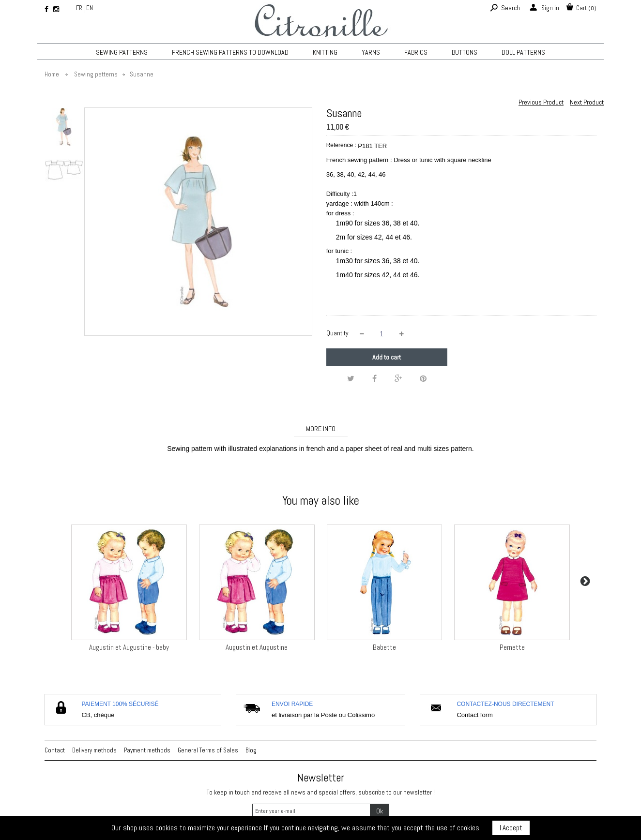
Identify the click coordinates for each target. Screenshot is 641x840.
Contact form (474, 715)
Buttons (465, 52)
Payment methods (147, 750)
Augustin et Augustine (257, 647)
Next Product (587, 102)
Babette (384, 647)
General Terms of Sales (208, 750)
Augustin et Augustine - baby (129, 647)
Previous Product (541, 102)
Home (52, 74)
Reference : (341, 145)
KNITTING (325, 52)
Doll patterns (523, 52)
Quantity (337, 333)
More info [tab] (321, 429)
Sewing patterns (122, 52)
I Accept (511, 828)
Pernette (512, 647)
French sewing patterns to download (230, 52)
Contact (55, 750)
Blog (251, 750)
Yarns (371, 52)
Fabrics (416, 52)
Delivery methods (94, 750)
